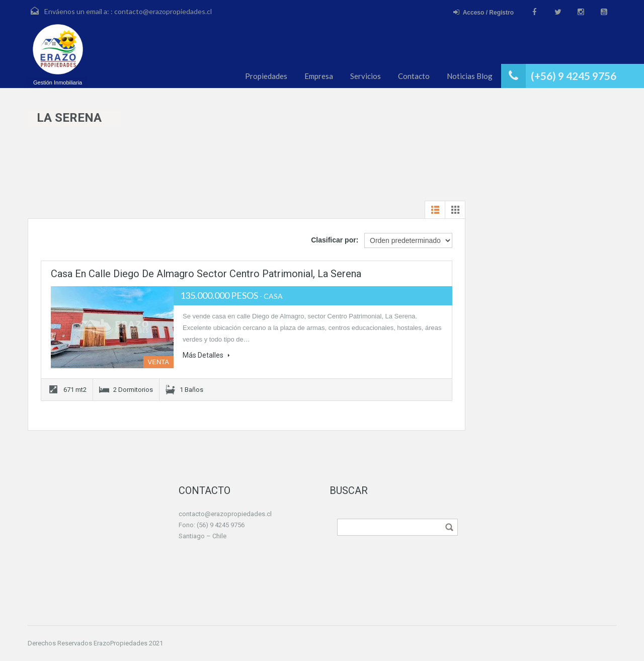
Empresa (319, 76)
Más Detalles (206, 355)
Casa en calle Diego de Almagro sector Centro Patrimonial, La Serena (206, 274)
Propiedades (266, 76)
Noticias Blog (470, 76)
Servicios (366, 76)
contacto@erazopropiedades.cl (163, 11)
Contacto (414, 76)
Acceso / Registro (484, 12)
